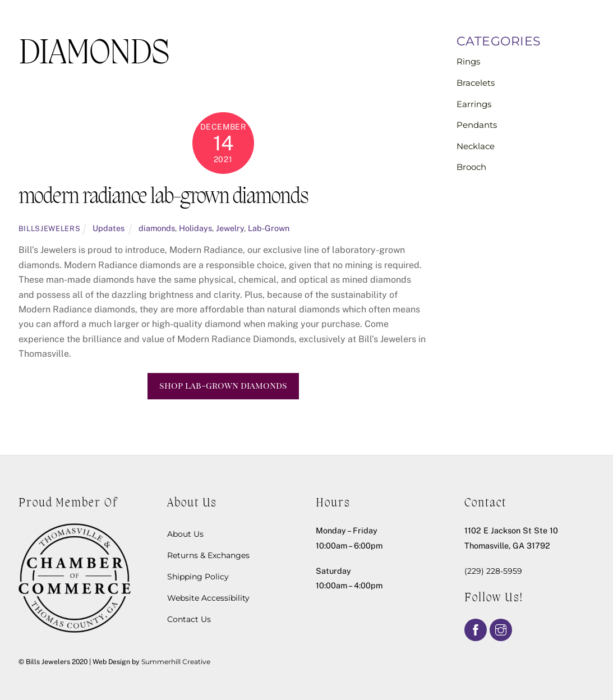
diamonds (157, 228)
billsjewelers (49, 229)
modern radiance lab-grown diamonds (163, 198)
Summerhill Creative (176, 662)
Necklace (476, 146)
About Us (185, 534)
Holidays (195, 228)
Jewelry (230, 228)
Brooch (471, 167)
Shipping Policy (198, 577)
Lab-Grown (269, 228)
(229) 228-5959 (493, 571)
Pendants (477, 125)
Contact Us (189, 619)
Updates (109, 228)
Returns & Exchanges (208, 555)
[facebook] (476, 629)
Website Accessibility (208, 598)
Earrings (474, 104)
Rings (468, 61)
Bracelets (476, 83)
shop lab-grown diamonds (223, 385)
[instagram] (501, 629)
